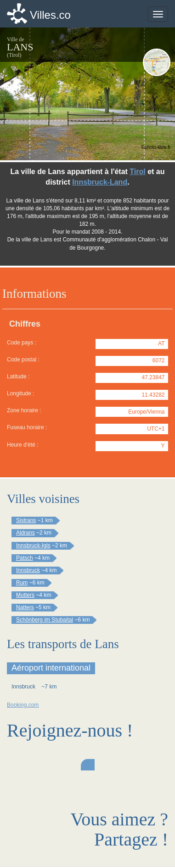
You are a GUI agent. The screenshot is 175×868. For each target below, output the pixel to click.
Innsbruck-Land (100, 182)
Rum (22, 583)
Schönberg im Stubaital (45, 620)
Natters (25, 607)
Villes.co (50, 15)
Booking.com (23, 705)
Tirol (137, 172)
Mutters (25, 595)
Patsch (25, 558)
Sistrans (26, 520)
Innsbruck (28, 570)
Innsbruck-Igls (33, 546)
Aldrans (25, 533)
